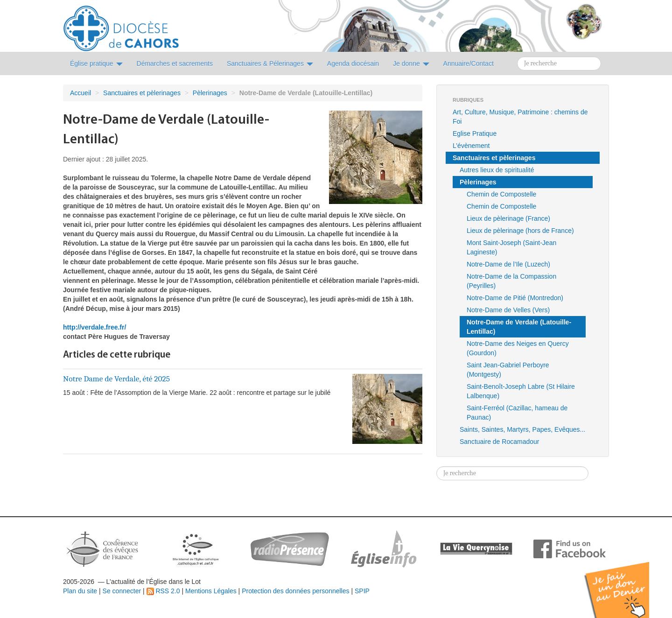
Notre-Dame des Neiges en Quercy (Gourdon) (518, 348)
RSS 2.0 (163, 591)
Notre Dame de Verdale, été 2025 (116, 379)
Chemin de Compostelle (501, 194)
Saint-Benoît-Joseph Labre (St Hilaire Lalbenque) (521, 391)
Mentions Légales (211, 591)
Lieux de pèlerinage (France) (508, 218)
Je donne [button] (411, 63)
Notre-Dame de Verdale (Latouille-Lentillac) (519, 327)
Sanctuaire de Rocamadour (499, 442)
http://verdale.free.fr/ (94, 327)
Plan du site (80, 591)
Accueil (80, 93)
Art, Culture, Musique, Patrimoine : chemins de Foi (520, 117)
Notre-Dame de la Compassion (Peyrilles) (511, 281)
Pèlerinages (210, 93)
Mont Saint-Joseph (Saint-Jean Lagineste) (511, 247)
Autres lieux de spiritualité (497, 170)
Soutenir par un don (625, 583)
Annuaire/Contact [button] (469, 63)
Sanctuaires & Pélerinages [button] (270, 63)
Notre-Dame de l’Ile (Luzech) (508, 264)
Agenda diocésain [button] (353, 63)
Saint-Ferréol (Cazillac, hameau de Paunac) (517, 413)
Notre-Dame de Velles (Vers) (508, 310)
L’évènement (471, 146)
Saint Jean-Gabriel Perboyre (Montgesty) (508, 370)
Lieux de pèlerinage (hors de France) (520, 231)
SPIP (362, 591)
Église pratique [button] (96, 63)
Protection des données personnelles (295, 591)
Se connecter (122, 591)
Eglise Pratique (475, 133)
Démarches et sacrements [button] (175, 63)
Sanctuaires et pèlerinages (142, 93)
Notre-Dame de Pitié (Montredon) (515, 298)
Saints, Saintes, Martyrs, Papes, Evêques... (522, 429)
